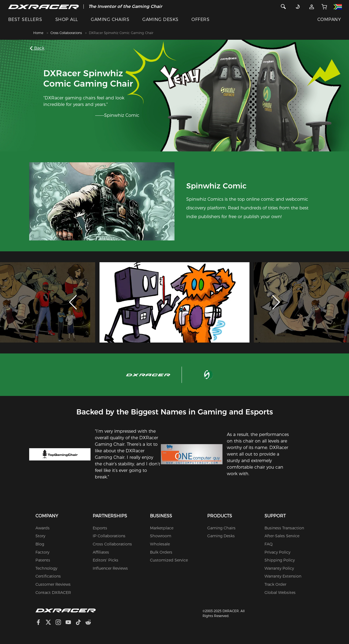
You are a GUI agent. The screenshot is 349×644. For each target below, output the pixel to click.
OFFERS (200, 19)
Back (38, 48)
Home (38, 33)
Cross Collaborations (66, 33)
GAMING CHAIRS (110, 19)
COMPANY (329, 19)
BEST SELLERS (25, 19)
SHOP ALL (67, 19)
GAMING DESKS (160, 19)
